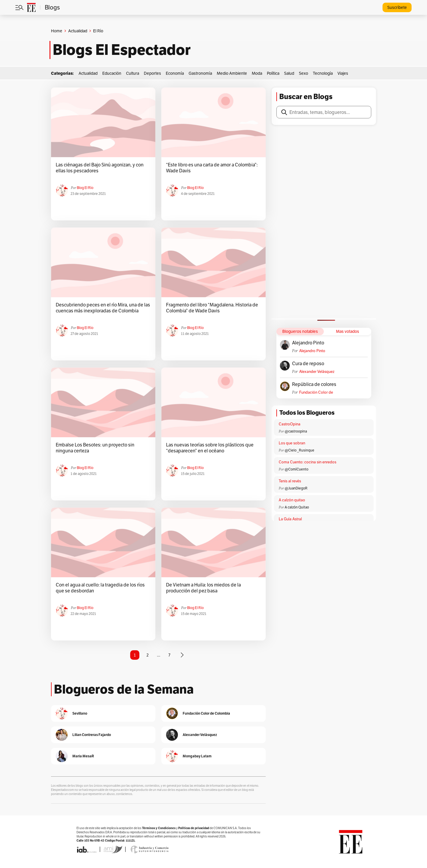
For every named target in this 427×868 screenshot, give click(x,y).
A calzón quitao (292, 500)
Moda (257, 73)
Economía (175, 73)
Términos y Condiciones (159, 828)
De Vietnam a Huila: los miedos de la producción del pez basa (203, 588)
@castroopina (296, 431)
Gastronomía (200, 73)
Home (57, 31)
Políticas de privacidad (194, 828)
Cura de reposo (308, 364)
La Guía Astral (290, 519)
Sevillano (80, 713)
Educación (112, 73)
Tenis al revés (290, 481)
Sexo (303, 73)
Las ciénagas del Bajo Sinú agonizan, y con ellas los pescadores (100, 168)
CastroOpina (290, 424)
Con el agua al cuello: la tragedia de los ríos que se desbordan (100, 588)
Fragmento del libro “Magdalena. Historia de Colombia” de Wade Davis (212, 308)
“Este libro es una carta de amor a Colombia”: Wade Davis (212, 168)
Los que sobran (292, 443)
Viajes (343, 73)
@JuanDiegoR (296, 488)
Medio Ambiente (232, 73)
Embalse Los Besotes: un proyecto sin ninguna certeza (95, 448)
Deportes (152, 73)
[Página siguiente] (182, 655)
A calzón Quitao (297, 507)
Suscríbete (397, 7)
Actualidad (78, 31)
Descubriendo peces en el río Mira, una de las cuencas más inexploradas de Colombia (103, 308)
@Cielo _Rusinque (299, 450)
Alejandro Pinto (308, 343)
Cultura (133, 73)
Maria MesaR (83, 756)
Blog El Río (85, 188)
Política (273, 73)
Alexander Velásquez (317, 372)
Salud (289, 73)
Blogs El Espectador (122, 50)
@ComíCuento (297, 469)
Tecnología (323, 73)
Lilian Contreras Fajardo (92, 735)
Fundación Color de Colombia (316, 392)
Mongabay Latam (197, 756)
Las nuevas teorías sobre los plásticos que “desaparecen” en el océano (210, 448)
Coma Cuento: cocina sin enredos (307, 462)
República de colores (314, 384)
